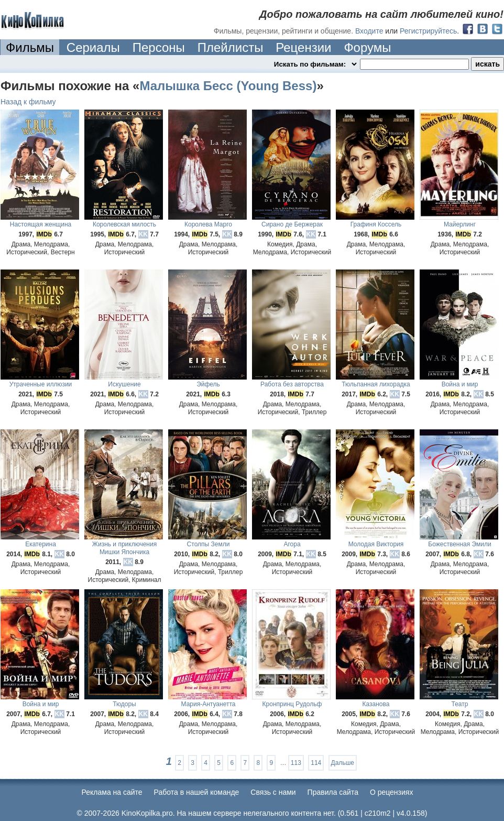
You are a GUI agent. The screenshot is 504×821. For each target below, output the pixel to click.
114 (316, 763)
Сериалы (93, 47)
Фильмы (30, 47)
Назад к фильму (28, 102)
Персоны (159, 47)
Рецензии (303, 47)
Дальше (343, 763)
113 (296, 763)
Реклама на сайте (112, 792)
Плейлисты (231, 47)
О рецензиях (392, 792)
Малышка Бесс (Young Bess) (228, 86)
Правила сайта (333, 792)
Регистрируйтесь (428, 31)
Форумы (367, 47)
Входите (369, 31)
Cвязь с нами (273, 792)
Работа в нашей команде (197, 792)
